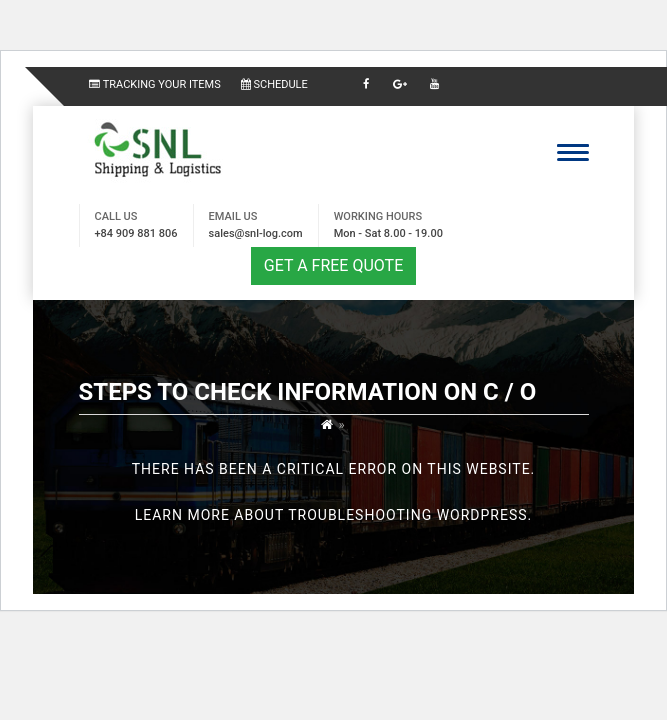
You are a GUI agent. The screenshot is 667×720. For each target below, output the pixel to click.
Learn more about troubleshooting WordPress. (334, 515)
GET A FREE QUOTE (333, 265)
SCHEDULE (274, 84)
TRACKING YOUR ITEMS (155, 84)
